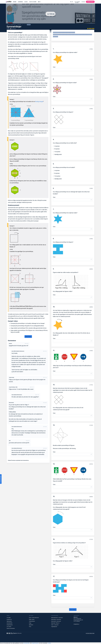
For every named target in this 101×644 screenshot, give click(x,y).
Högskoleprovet (54, 627)
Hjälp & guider (9, 621)
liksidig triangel (39, 102)
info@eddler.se (76, 624)
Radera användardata (11, 629)
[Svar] (71, 70)
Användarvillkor (10, 623)
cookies (49, 643)
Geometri (29, 25)
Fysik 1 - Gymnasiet (55, 625)
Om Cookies (9, 627)
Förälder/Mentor (32, 621)
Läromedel (20, 2)
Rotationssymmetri (14, 205)
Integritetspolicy (10, 625)
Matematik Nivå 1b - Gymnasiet (57, 618)
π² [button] (91, 70)
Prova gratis (90, 2)
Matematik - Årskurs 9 (55, 623)
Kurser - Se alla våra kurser (34, 618)
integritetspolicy (35, 643)
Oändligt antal (58, 155)
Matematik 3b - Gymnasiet (56, 621)
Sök (72, 2)
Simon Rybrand (14, 29)
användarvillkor (26, 643)
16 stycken (57, 152)
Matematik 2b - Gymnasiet (56, 620)
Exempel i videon (13, 321)
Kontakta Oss (9, 620)
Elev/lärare (77, 2)
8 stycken (57, 149)
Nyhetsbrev (31, 625)
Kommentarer (12, 341)
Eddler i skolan (32, 620)
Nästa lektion (28, 337)
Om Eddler (9, 618)
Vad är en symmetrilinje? (15, 33)
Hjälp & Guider (33, 2)
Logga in (83, 2)
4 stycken (57, 146)
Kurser (15, 2)
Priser (30, 627)
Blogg (26, 2)
